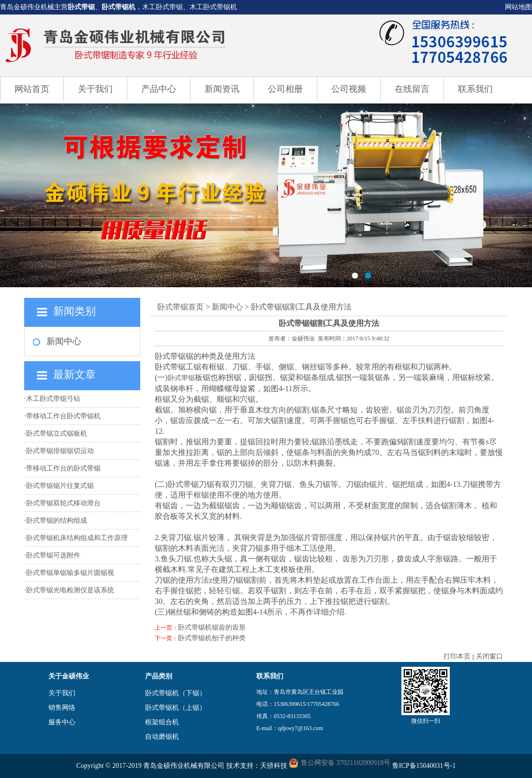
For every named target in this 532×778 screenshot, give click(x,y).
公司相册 (285, 89)
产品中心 (159, 89)
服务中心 (62, 722)
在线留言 (412, 89)
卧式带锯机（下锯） (176, 693)
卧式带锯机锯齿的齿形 (212, 627)
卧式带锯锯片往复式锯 (60, 486)
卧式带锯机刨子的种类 (212, 638)
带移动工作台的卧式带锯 (63, 468)
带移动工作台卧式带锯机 (63, 416)
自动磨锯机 (162, 737)
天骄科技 (274, 766)
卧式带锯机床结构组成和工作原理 (77, 538)
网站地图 (518, 7)
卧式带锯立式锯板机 (57, 433)
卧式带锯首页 (180, 307)
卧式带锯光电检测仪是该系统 (70, 590)
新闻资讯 (222, 89)
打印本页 (457, 656)
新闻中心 (64, 341)
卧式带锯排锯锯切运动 (60, 451)
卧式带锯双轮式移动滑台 (63, 503)
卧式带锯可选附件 (53, 555)
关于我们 (95, 89)
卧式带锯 (81, 7)
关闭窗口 (489, 656)
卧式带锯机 (118, 7)
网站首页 (32, 89)
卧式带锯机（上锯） (176, 708)
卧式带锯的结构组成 (57, 521)
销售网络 (62, 708)
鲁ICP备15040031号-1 (424, 766)
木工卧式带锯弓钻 (53, 399)
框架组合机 (162, 722)
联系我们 (475, 89)
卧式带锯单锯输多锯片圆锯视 (70, 573)
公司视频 (349, 89)
